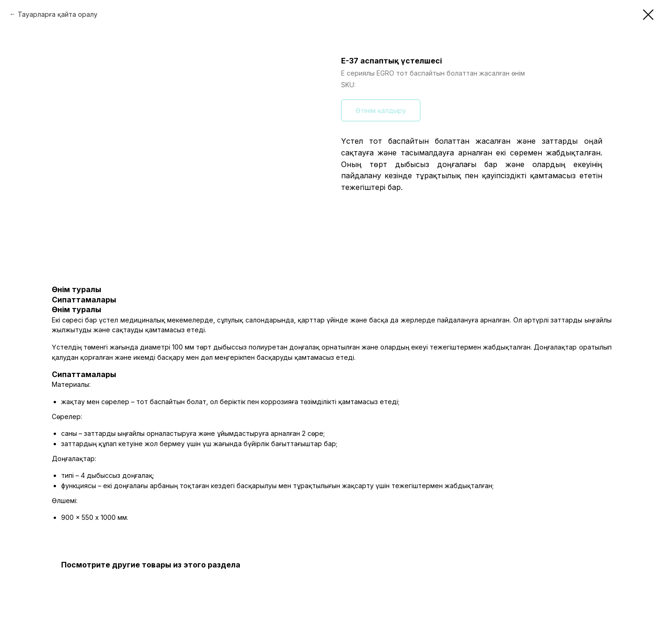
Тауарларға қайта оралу (58, 14)
